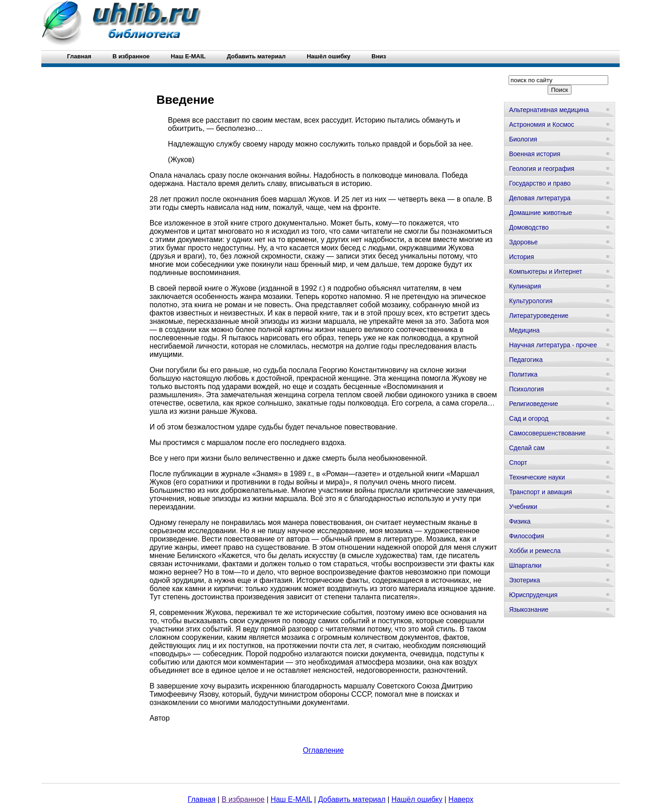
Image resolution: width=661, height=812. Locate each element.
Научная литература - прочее (553, 345)
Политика (523, 374)
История (521, 257)
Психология (527, 389)
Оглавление (323, 750)
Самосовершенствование (547, 433)
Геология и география (542, 169)
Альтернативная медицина (549, 110)
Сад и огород (529, 418)
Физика (520, 521)
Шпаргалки (525, 565)
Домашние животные (541, 213)
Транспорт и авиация (541, 492)
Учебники (523, 507)
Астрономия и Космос (542, 124)
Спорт (518, 462)
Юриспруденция (533, 595)
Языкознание (529, 609)
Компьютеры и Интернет (546, 271)
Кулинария (525, 286)
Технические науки (537, 477)
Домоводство (529, 227)
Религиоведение (534, 404)
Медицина (524, 330)
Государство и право (540, 183)
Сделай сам (527, 448)
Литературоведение (539, 316)
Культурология (531, 301)
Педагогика (526, 360)
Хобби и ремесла (535, 551)
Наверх (461, 799)
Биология (523, 139)
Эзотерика (525, 580)
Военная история (535, 154)
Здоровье (524, 242)
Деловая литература (540, 198)
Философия (527, 536)
